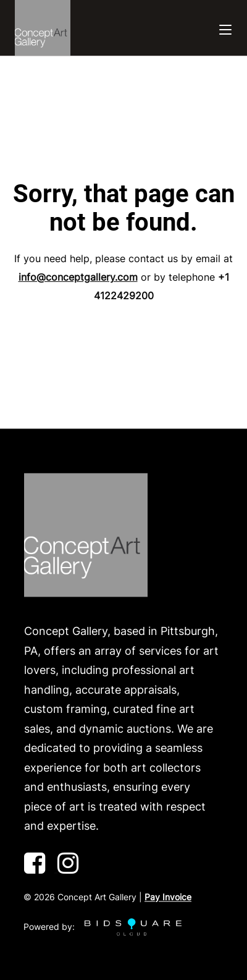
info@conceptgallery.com (78, 277)
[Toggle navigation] (225, 28)
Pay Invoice (168, 897)
